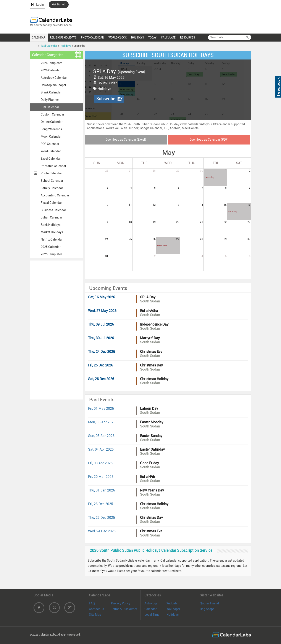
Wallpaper (173, 609)
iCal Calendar (49, 46)
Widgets (172, 603)
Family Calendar (52, 188)
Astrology (151, 603)
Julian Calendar (52, 217)
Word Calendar (51, 151)
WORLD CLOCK (118, 37)
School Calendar (52, 181)
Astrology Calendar (54, 78)
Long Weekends (51, 129)
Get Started (59, 5)
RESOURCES (187, 37)
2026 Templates (52, 63)
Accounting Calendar (55, 195)
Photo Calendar (51, 173)
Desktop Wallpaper (53, 85)
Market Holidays (52, 232)
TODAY (152, 37)
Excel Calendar (51, 159)
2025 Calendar (51, 247)
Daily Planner (50, 100)
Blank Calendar (51, 92)
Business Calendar (53, 210)
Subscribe (106, 99)
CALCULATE (168, 37)
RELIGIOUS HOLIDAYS (63, 37)
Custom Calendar (52, 114)
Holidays (66, 46)
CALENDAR (39, 37)
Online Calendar (52, 122)
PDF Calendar (50, 144)
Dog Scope (207, 609)
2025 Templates (52, 254)
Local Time (152, 615)
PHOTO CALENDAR (92, 37)
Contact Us (96, 609)
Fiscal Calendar (51, 203)
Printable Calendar (53, 166)
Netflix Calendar (52, 239)
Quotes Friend (209, 603)
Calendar (151, 609)
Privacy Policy (121, 603)
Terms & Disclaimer (124, 609)
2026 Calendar (51, 70)
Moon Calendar (51, 137)
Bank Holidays (51, 225)
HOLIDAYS (137, 37)
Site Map (95, 615)
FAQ (92, 603)
